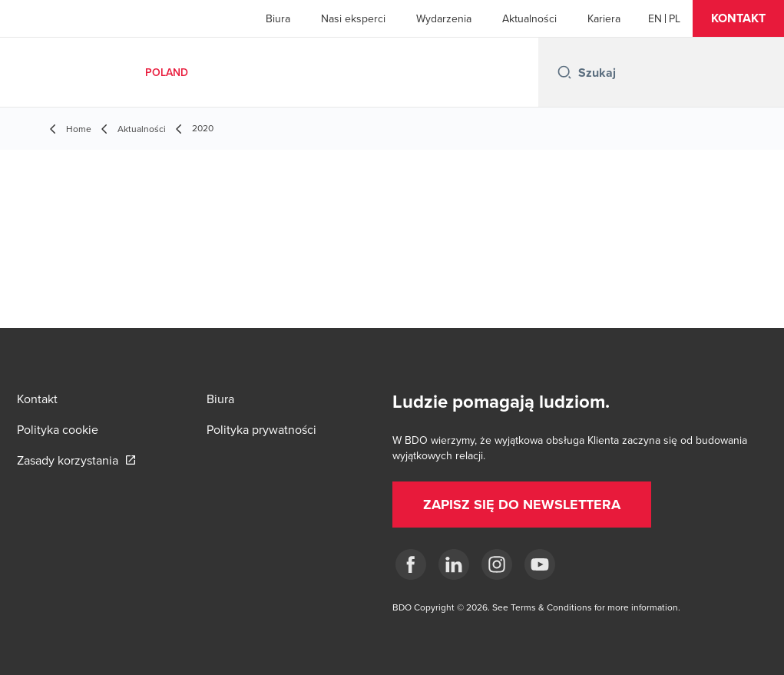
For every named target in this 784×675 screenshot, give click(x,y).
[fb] (411, 564)
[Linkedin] (454, 564)
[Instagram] (497, 564)
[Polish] (675, 18)
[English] (655, 18)
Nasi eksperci (353, 18)
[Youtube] (540, 564)
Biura (278, 18)
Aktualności (529, 18)
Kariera (604, 18)
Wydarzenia (444, 18)
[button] (738, 18)
